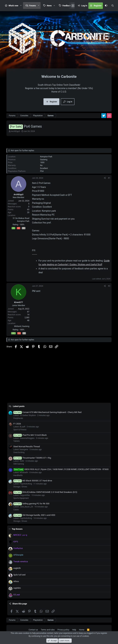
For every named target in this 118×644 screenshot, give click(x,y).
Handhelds (18, 475)
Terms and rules (48, 630)
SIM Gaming (19, 464)
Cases (16, 510)
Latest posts (19, 406)
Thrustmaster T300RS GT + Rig (32, 458)
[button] (21, 6)
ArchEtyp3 (16, 131)
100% (22, 225)
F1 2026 (17, 424)
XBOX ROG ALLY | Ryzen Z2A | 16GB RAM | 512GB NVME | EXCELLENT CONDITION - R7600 (61, 469)
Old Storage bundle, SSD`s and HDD (34, 515)
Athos (16, 581)
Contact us (33, 630)
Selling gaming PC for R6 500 (31, 504)
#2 (109, 286)
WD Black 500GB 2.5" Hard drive (33, 481)
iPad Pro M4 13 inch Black (30, 435)
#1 (109, 178)
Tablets (17, 441)
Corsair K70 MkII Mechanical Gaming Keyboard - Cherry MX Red (47, 412)
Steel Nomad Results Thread (27, 446)
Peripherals (18, 418)
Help (74, 630)
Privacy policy (63, 630)
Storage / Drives (20, 487)
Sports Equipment (21, 498)
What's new (13, 6)
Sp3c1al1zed (19, 575)
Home (82, 630)
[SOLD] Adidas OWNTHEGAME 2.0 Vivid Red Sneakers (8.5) (45, 492)
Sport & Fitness (20, 430)
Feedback (67, 6)
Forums (33, 6)
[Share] (105, 178)
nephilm (17, 588)
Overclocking (19, 452)
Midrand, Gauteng (22, 326)
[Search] (113, 6)
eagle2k (17, 568)
